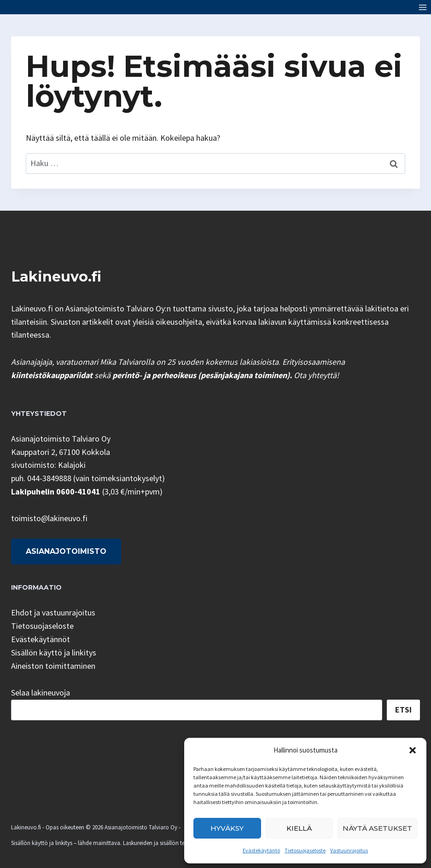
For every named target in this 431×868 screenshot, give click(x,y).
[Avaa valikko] (422, 7)
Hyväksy (227, 828)
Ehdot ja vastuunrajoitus (53, 612)
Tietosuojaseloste (305, 850)
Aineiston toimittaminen (53, 666)
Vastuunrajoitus (349, 850)
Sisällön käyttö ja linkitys (54, 652)
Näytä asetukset (377, 828)
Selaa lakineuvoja (41, 693)
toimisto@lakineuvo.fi (49, 518)
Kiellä (299, 828)
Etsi (403, 710)
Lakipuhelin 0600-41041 (56, 491)
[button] (413, 750)
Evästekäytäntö (261, 850)
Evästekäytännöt (41, 639)
